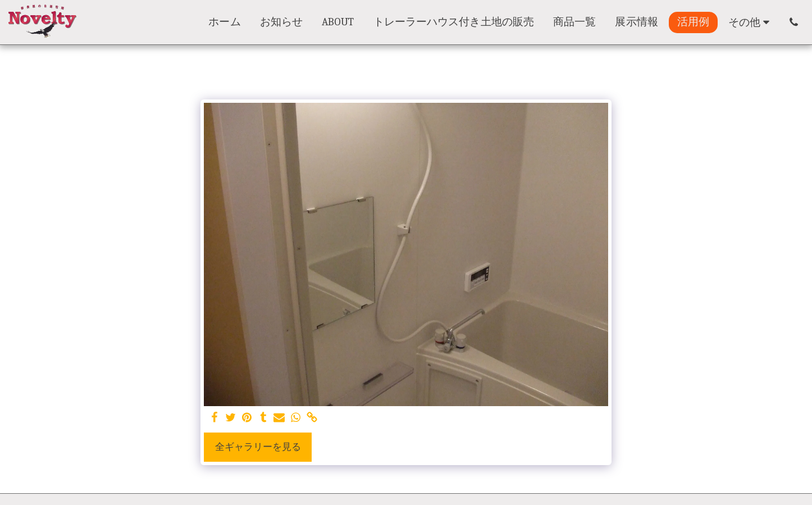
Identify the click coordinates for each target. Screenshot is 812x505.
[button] (794, 22)
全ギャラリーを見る (258, 447)
